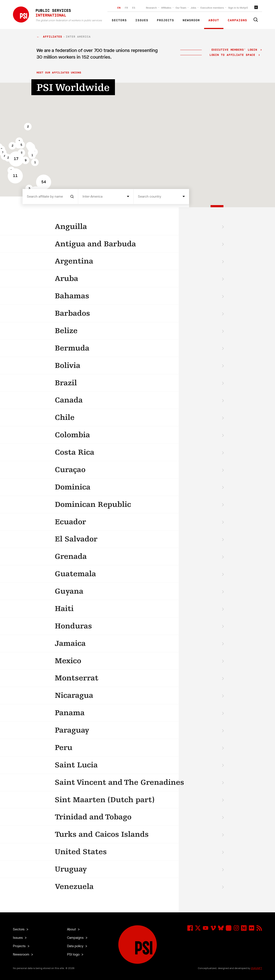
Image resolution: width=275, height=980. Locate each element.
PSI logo (74, 954)
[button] (28, 127)
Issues (142, 20)
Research (151, 8)
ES (134, 8)
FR (126, 8)
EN (119, 8)
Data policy (76, 946)
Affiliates (166, 8)
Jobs (193, 8)
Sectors (119, 20)
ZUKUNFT (257, 968)
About (214, 20)
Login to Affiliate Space (233, 55)
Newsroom (191, 20)
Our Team (181, 8)
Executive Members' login (234, 50)
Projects (165, 20)
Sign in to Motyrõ (238, 8)
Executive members (212, 8)
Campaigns (237, 20)
